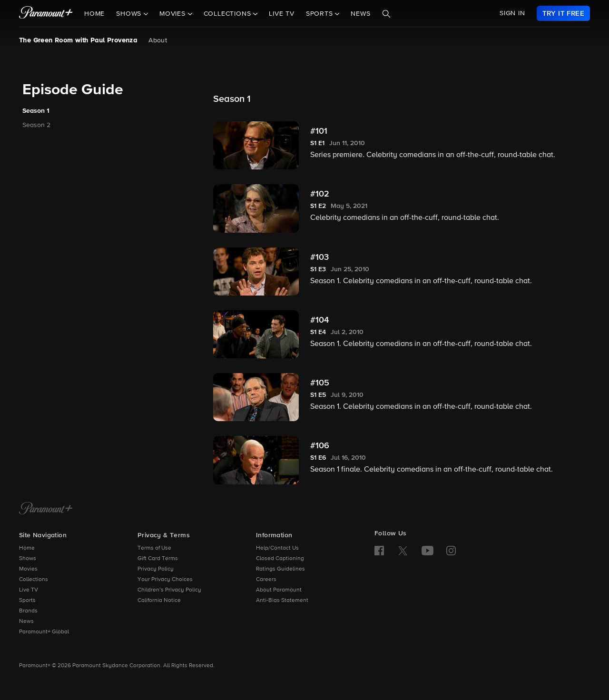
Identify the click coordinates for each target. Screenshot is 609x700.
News (360, 14)
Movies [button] (174, 14)
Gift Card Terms (158, 559)
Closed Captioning (280, 559)
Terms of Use (154, 548)
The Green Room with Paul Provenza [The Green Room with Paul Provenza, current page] (78, 40)
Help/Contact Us (277, 548)
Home (94, 14)
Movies (28, 569)
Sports (27, 601)
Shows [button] (130, 14)
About (158, 40)
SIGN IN (512, 13)
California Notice (159, 601)
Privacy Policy (156, 569)
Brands (28, 611)
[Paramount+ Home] (46, 509)
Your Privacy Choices (165, 580)
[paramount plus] (46, 13)
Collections (34, 580)
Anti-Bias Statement (282, 601)
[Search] (386, 14)
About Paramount (279, 590)
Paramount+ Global (44, 632)
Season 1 (36, 111)
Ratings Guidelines (280, 569)
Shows (28, 559)
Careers (266, 580)
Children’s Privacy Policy (169, 590)
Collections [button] (229, 14)
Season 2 (36, 125)
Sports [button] (321, 14)
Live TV (282, 14)
